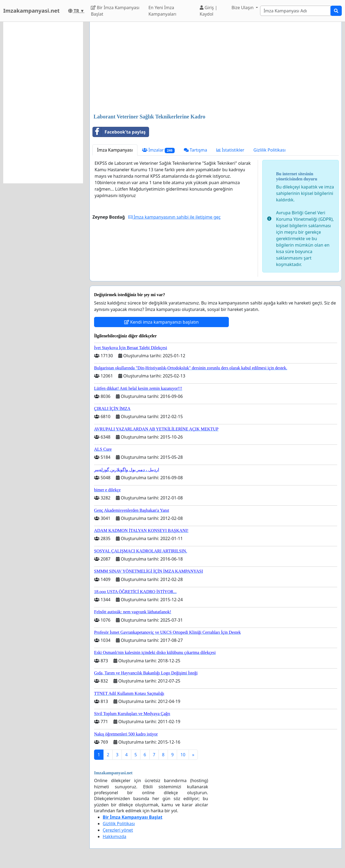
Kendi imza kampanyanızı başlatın (161, 322)
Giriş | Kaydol (208, 11)
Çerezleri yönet (118, 830)
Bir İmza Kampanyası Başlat (115, 11)
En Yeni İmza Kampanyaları (163, 11)
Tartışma (196, 150)
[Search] (295, 11)
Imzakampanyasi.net (31, 11)
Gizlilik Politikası (269, 150)
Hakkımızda (114, 836)
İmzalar (158, 150)
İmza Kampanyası (115, 150)
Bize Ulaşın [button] (243, 8)
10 (183, 755)
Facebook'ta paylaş (119, 132)
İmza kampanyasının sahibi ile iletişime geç (175, 217)
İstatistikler (230, 150)
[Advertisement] (216, 68)
